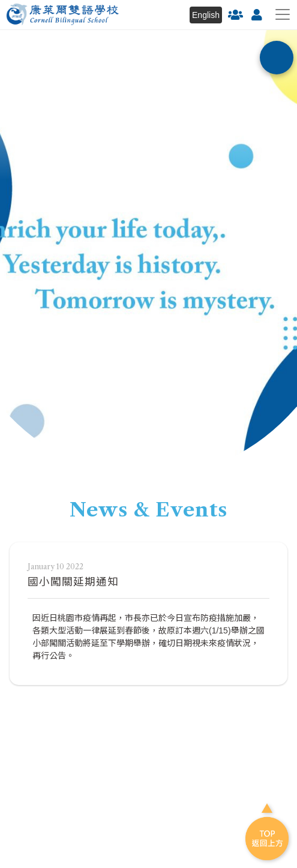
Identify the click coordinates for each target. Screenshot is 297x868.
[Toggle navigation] (283, 14)
